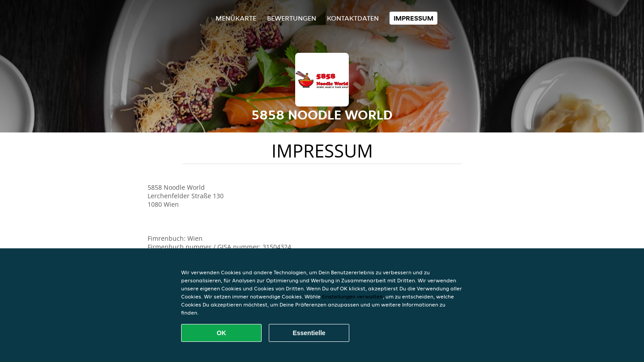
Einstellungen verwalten (352, 296)
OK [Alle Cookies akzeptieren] (222, 333)
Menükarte (236, 18)
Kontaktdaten (353, 18)
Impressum (413, 18)
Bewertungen (292, 18)
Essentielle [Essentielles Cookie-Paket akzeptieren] (309, 333)
